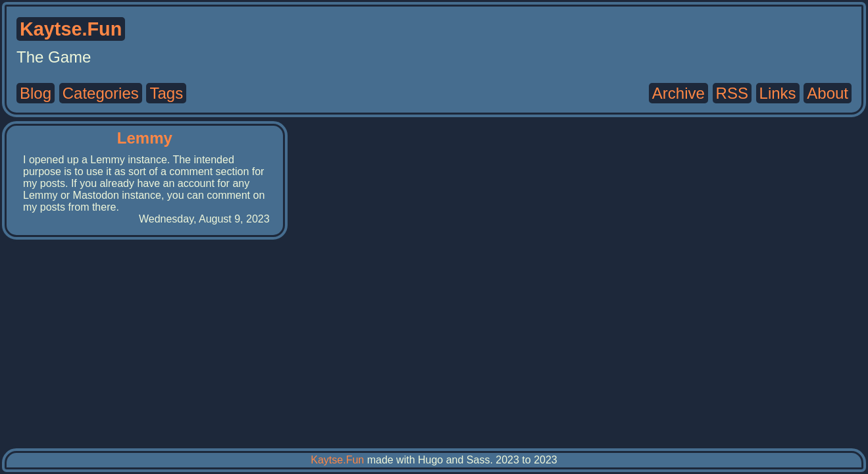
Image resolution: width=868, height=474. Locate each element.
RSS (732, 93)
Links (778, 93)
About (828, 93)
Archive (678, 93)
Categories (101, 93)
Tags (166, 93)
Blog (36, 93)
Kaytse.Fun (337, 460)
